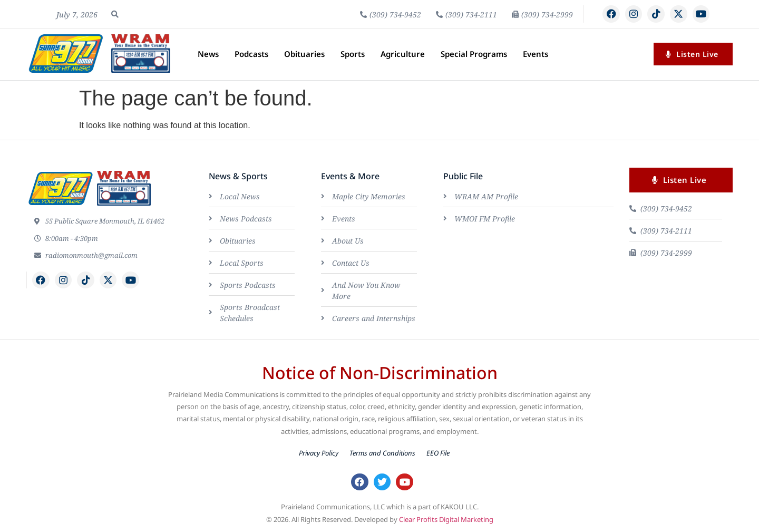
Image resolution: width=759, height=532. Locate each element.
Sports (353, 54)
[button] (115, 14)
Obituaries (304, 54)
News (208, 54)
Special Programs (474, 54)
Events (536, 54)
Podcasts (251, 54)
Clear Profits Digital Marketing (446, 520)
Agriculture (403, 54)
